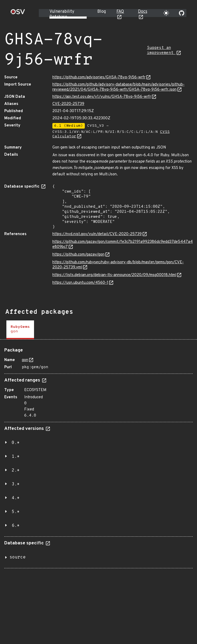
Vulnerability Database (62, 14)
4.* (16, 498)
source (18, 557)
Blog (102, 12)
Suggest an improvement (161, 50)
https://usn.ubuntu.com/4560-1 (80, 283)
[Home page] (18, 13)
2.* (16, 471)
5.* (16, 512)
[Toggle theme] (166, 13)
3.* (16, 484)
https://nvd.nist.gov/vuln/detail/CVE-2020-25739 (97, 234)
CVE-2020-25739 (68, 104)
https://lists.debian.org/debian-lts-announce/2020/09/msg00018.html (114, 275)
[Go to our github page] (182, 13)
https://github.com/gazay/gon (78, 255)
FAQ (120, 12)
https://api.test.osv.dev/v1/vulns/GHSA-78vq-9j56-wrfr (102, 97)
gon (25, 360)
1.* (16, 457)
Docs (143, 12)
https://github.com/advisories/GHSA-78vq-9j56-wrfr (99, 77)
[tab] (20, 330)
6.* (16, 526)
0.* (16, 443)
